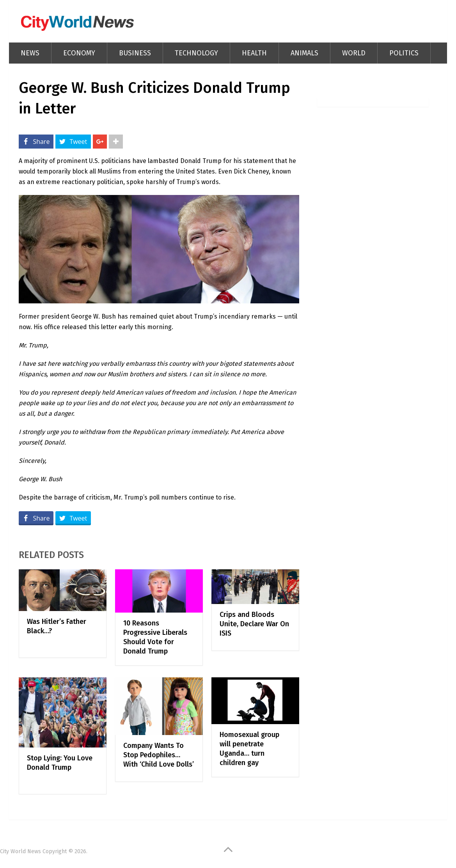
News (30, 53)
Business (135, 53)
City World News (20, 851)
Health (254, 53)
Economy (79, 53)
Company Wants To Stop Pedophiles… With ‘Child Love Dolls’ (159, 755)
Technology (196, 53)
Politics (404, 53)
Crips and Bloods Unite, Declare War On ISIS (254, 624)
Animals (304, 53)
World (354, 53)
